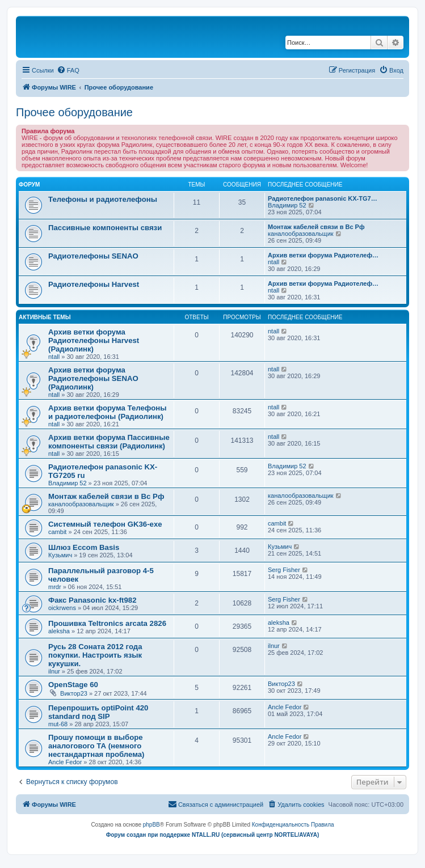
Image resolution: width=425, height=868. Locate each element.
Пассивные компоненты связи (105, 228)
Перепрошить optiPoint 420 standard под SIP (98, 712)
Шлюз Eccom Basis (84, 547)
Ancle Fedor (285, 707)
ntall (273, 262)
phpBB (152, 825)
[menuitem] (68, 70)
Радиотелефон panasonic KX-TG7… (323, 198)
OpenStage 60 (73, 685)
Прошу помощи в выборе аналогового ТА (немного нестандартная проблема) (96, 746)
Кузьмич (60, 555)
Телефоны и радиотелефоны (103, 199)
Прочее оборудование (74, 112)
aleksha (59, 631)
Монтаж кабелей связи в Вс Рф (316, 227)
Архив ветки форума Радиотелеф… (323, 255)
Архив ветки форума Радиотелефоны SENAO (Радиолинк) (93, 378)
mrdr (55, 587)
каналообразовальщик (301, 234)
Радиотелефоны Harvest (94, 284)
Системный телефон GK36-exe (105, 524)
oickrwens (62, 608)
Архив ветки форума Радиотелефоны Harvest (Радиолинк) (94, 340)
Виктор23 (74, 693)
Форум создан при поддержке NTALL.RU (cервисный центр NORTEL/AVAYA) (213, 835)
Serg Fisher (284, 570)
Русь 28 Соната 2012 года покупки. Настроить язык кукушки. (95, 655)
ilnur (54, 671)
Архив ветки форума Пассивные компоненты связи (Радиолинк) (109, 442)
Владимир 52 (287, 205)
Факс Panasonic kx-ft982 (92, 600)
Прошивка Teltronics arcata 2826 (107, 623)
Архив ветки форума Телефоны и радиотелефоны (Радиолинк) (108, 412)
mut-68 (58, 724)
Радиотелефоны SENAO (93, 256)
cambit (57, 532)
